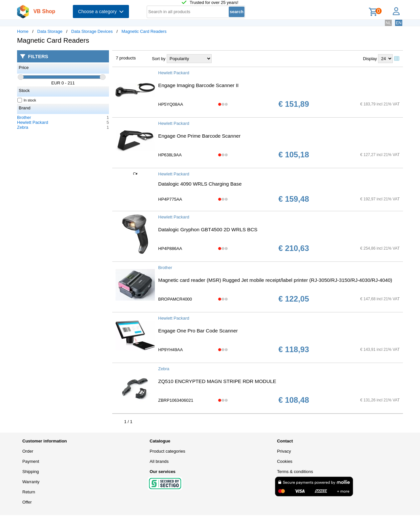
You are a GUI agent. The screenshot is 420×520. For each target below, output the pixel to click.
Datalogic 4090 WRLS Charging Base (200, 184)
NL (388, 23)
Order (28, 451)
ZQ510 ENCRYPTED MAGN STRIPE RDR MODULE (217, 381)
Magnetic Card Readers (144, 31)
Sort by (159, 59)
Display (370, 59)
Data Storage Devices (92, 31)
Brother (24, 117)
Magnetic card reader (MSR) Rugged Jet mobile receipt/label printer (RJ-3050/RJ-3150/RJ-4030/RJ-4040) (275, 280)
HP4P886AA (170, 249)
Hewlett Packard (33, 122)
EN (399, 23)
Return (29, 492)
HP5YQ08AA (171, 104)
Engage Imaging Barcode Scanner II (198, 85)
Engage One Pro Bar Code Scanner (198, 331)
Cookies (285, 461)
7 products (126, 58)
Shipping (31, 472)
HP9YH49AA (170, 350)
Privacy (284, 451)
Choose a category (101, 11)
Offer (27, 502)
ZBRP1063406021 (176, 400)
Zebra (23, 127)
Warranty (31, 482)
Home (23, 31)
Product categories (167, 451)
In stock (27, 100)
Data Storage (50, 31)
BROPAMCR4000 (175, 299)
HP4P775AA (170, 199)
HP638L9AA (170, 155)
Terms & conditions (295, 472)
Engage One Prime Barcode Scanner (199, 136)
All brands (159, 461)
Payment (31, 461)
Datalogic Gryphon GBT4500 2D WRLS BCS (208, 229)
